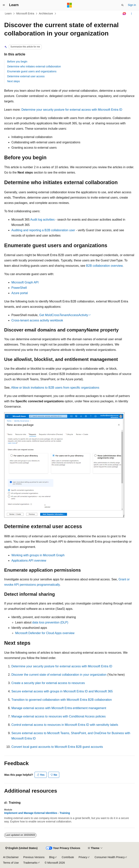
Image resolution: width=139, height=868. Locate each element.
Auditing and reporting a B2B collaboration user (43, 230)
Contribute (68, 857)
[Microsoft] (69, 5)
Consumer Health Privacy (110, 857)
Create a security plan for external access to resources (48, 683)
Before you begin (17, 62)
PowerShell (19, 288)
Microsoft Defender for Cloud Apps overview (45, 633)
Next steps (13, 81)
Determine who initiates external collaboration (34, 66)
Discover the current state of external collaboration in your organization (59, 675)
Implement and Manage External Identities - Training (37, 813)
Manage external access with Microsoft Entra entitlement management (59, 708)
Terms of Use (11, 863)
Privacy (83, 857)
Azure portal (20, 293)
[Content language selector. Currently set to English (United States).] (21, 848)
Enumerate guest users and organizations (32, 71)
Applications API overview (29, 561)
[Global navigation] (4, 5)
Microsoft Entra (25, 13)
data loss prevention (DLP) (50, 622)
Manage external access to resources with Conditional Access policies (58, 716)
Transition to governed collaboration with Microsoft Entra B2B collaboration (62, 700)
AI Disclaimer (11, 857)
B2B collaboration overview (104, 266)
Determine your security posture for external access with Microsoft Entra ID (72, 110)
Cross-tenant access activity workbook (37, 320)
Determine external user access (26, 76)
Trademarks (30, 863)
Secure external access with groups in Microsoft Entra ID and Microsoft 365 (62, 691)
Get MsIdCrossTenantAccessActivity (64, 315)
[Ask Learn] (124, 14)
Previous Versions (34, 857)
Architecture (46, 13)
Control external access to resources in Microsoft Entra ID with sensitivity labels (65, 725)
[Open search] (122, 5)
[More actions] (131, 14)
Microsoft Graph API (25, 282)
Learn (8, 13)
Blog (52, 857)
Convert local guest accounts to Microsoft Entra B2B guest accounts (57, 747)
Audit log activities (43, 220)
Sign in (132, 5)
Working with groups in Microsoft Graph (38, 555)
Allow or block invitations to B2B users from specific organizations (55, 388)
